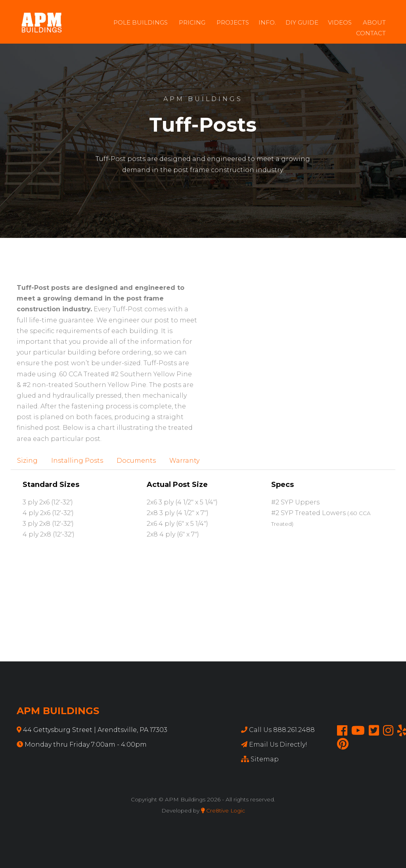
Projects (233, 22)
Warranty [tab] (184, 461)
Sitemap (265, 759)
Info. (267, 22)
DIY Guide (302, 22)
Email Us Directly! (278, 744)
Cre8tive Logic (223, 811)
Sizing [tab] (27, 461)
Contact (371, 33)
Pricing (192, 22)
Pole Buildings (141, 22)
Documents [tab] (136, 461)
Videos (340, 22)
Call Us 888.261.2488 (282, 730)
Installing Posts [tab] (77, 461)
